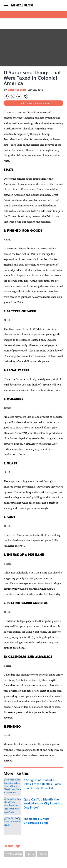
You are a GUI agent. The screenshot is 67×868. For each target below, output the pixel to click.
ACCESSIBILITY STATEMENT (17, 851)
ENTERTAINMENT (13, 795)
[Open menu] (6, 5)
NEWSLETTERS (10, 841)
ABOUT (6, 836)
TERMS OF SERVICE (50, 846)
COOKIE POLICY (11, 846)
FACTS (43, 795)
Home (8, 811)
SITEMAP (45, 851)
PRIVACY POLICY (49, 841)
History (30, 795)
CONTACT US (47, 836)
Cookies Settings (49, 856)
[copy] (25, 97)
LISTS (19, 811)
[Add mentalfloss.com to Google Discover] (33, 103)
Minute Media (26, 865)
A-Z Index (8, 856)
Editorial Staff (17, 90)
